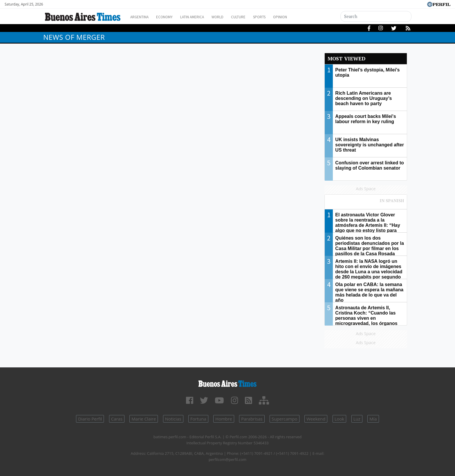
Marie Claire (144, 419)
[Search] (376, 16)
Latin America (200, 17)
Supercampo (285, 419)
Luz (357, 419)
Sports (277, 17)
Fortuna (198, 419)
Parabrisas (252, 419)
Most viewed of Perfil (366, 203)
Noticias (173, 419)
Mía (373, 419)
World (229, 17)
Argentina (141, 17)
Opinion (300, 17)
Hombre (224, 419)
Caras (117, 419)
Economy (169, 17)
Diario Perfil (90, 419)
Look (340, 419)
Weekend (316, 419)
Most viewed (346, 59)
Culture (253, 17)
